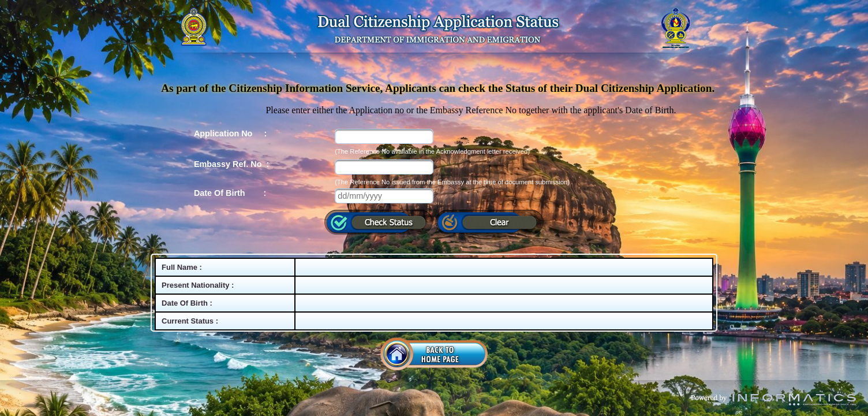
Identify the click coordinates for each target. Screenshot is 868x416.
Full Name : (182, 267)
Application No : (230, 133)
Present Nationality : (198, 285)
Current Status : (190, 321)
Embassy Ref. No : (231, 164)
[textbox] (384, 136)
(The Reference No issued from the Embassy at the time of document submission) (452, 182)
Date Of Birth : (230, 193)
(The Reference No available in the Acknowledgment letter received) (432, 151)
